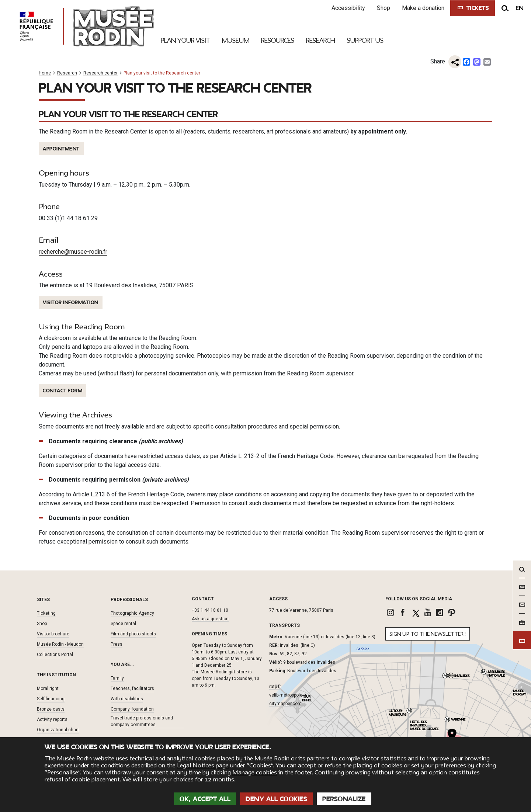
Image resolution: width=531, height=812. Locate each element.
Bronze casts (51, 709)
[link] (391, 613)
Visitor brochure (53, 634)
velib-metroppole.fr (288, 695)
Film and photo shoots (133, 634)
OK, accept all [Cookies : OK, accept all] (205, 799)
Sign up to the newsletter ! (428, 634)
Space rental (123, 624)
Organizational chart (58, 730)
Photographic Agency (132, 613)
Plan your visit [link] (185, 41)
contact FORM (63, 391)
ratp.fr (275, 687)
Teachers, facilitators (132, 688)
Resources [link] (278, 41)
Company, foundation (132, 709)
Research (67, 73)
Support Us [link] (365, 41)
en (520, 8)
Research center (100, 73)
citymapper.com (285, 704)
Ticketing (46, 613)
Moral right (48, 688)
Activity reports (52, 719)
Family (117, 678)
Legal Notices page (203, 766)
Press (117, 644)
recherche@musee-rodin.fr (73, 252)
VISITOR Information (71, 303)
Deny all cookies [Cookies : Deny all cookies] (276, 799)
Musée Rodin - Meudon (60, 644)
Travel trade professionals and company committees (142, 721)
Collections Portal (55, 655)
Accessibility (348, 8)
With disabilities (127, 699)
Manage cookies (255, 773)
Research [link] (321, 41)
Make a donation (423, 8)
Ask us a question (210, 619)
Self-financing (51, 699)
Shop (383, 8)
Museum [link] (236, 41)
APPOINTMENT (61, 149)
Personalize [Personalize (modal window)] (344, 799)
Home (45, 73)
